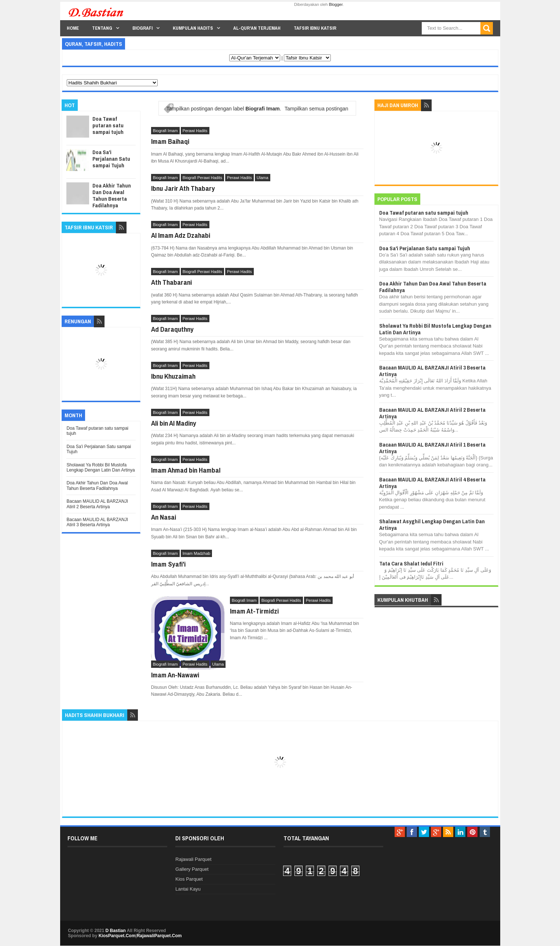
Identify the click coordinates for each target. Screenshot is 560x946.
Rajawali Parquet (193, 859)
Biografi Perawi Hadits (202, 178)
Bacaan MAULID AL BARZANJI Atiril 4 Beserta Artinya (432, 483)
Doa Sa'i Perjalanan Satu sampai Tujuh (111, 159)
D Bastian (116, 931)
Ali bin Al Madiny (174, 423)
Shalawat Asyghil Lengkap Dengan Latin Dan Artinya (432, 525)
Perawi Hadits (195, 131)
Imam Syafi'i (168, 564)
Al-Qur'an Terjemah (257, 28)
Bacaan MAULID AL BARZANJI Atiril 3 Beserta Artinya (97, 522)
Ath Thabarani (171, 282)
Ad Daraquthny (172, 329)
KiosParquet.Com (117, 936)
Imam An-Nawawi (175, 675)
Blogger (336, 4)
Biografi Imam (165, 131)
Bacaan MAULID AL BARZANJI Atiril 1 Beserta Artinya (432, 448)
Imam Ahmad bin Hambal (186, 470)
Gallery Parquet (192, 869)
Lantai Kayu (188, 889)
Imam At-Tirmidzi (254, 611)
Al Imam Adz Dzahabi (181, 235)
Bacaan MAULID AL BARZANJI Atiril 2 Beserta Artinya (97, 504)
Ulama (263, 178)
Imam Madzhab (197, 553)
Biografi (142, 28)
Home (73, 28)
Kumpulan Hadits (193, 28)
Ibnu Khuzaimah (173, 376)
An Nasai (164, 517)
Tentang (102, 28)
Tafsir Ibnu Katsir (315, 28)
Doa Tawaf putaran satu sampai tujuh (108, 125)
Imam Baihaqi (170, 141)
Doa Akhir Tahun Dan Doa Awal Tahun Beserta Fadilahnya (112, 195)
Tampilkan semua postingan (316, 109)
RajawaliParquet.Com (159, 936)
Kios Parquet (189, 879)
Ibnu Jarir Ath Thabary (183, 188)
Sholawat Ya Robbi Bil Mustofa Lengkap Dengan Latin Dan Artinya (100, 467)
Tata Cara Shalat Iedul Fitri (411, 563)
